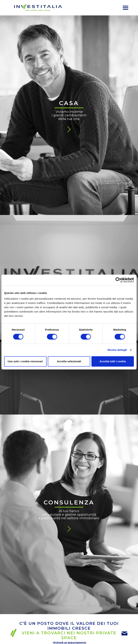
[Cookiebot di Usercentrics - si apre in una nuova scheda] (118, 280)
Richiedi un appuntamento (70, 642)
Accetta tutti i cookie (113, 361)
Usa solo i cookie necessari (25, 361)
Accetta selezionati (69, 361)
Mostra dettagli (117, 350)
